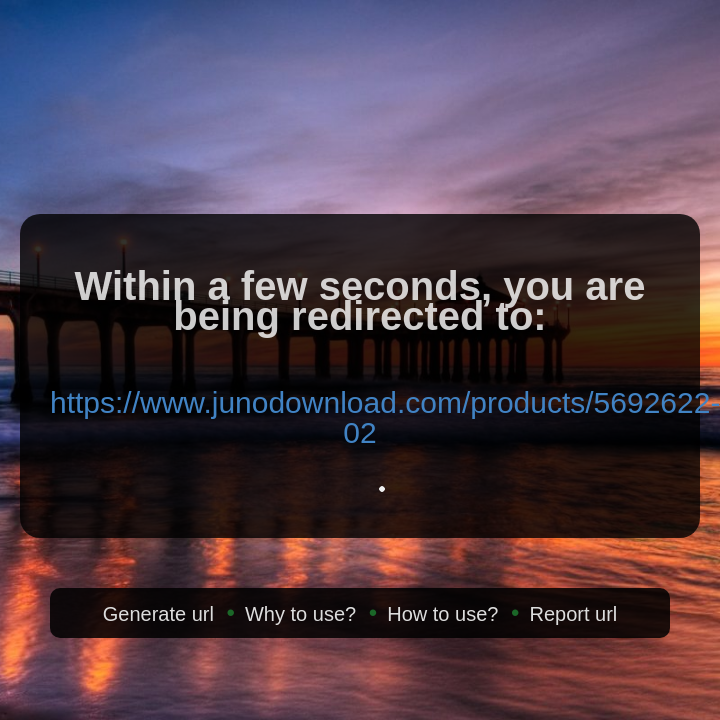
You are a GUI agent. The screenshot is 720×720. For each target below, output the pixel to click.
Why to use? (300, 614)
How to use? (442, 614)
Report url (573, 614)
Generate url (158, 614)
